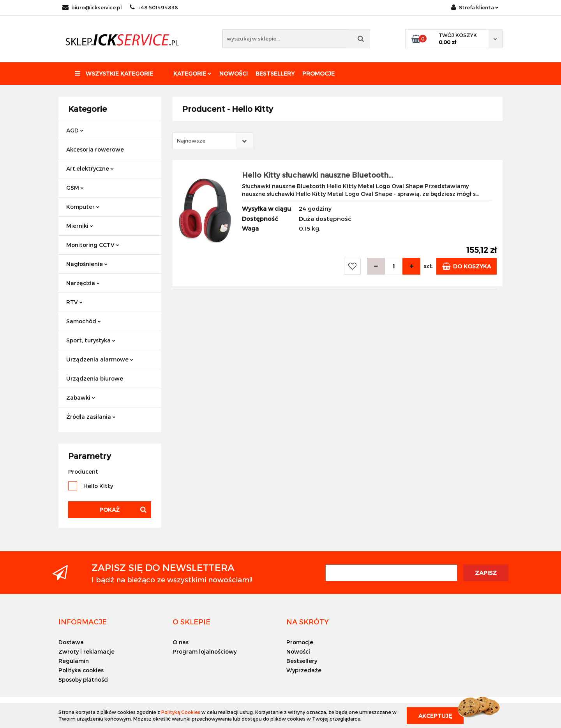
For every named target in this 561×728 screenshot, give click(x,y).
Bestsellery (275, 73)
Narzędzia (83, 283)
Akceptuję (435, 715)
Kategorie (192, 73)
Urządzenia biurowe (95, 378)
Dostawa (71, 642)
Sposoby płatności (84, 680)
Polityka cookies (81, 670)
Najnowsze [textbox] (191, 141)
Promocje (318, 73)
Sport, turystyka (91, 340)
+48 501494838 (154, 7)
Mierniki (80, 226)
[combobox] (213, 141)
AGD (75, 130)
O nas (181, 642)
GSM (75, 188)
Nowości (234, 73)
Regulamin (74, 661)
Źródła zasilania (91, 417)
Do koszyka (467, 266)
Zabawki (81, 397)
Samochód (84, 321)
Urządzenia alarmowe (100, 359)
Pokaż (109, 510)
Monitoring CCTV (93, 245)
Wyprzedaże (304, 670)
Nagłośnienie (87, 264)
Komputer (83, 207)
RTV (74, 302)
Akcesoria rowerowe (95, 149)
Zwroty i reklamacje (86, 651)
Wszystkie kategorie (114, 73)
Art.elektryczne (90, 168)
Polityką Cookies (181, 712)
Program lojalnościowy (205, 651)
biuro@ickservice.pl (92, 7)
